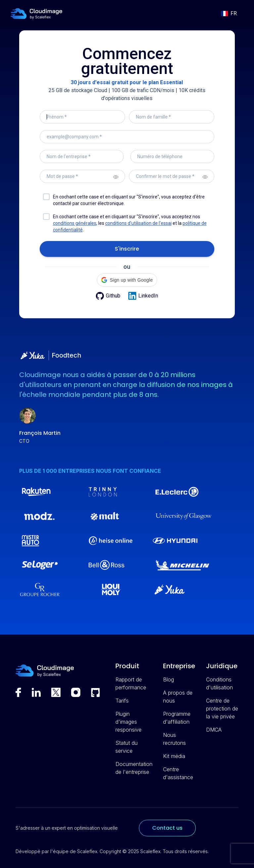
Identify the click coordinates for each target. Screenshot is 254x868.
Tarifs (122, 701)
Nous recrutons (174, 739)
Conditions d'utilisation (219, 683)
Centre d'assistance (178, 773)
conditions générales (75, 223)
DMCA (214, 730)
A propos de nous (178, 697)
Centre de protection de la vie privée (222, 709)
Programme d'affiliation (177, 718)
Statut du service (127, 747)
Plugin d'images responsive (128, 722)
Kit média (174, 756)
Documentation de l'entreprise (134, 768)
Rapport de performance (131, 683)
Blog (169, 679)
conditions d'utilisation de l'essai (138, 223)
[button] (229, 14)
